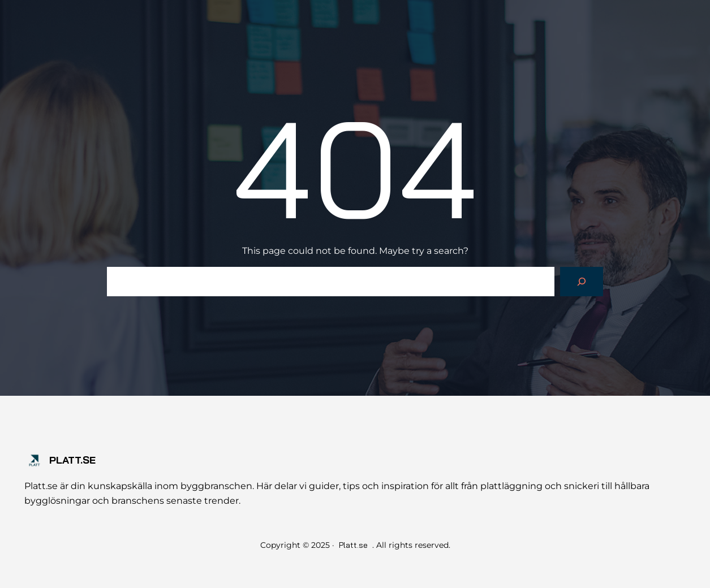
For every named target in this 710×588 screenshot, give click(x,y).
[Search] (582, 282)
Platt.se (72, 460)
